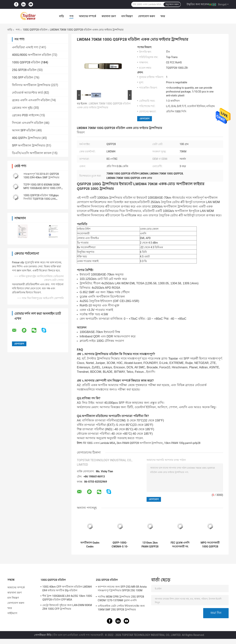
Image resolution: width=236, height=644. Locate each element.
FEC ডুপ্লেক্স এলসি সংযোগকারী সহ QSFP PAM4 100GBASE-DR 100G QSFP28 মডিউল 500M (180, 545)
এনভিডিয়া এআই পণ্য (25, 47)
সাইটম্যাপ (12, 613)
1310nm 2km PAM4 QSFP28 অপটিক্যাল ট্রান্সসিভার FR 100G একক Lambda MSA (150, 545)
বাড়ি (61, 16)
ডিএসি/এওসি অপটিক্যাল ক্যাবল (32, 153)
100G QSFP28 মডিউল (35, 30)
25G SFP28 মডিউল (24, 70)
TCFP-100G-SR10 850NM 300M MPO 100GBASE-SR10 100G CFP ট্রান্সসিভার (42, 188)
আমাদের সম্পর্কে (87, 16)
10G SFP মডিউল (23, 77)
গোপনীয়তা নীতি (43, 635)
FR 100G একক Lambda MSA (99, 443)
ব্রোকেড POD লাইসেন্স (25, 115)
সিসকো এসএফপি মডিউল (28, 123)
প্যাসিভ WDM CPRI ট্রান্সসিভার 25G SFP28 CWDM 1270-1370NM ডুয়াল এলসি (121, 598)
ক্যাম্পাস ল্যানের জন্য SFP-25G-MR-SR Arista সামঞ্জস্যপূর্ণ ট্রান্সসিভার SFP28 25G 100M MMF (122, 589)
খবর (163, 16)
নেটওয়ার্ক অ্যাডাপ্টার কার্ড (27, 93)
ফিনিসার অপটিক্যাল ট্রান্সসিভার (31, 85)
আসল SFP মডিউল (24, 130)
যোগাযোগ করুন (146, 16)
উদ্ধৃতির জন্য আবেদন (198, 4)
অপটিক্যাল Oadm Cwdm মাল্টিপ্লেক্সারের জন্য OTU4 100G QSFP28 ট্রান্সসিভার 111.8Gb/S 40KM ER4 (90, 545)
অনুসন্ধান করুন (172, 4)
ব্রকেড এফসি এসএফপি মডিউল (31, 100)
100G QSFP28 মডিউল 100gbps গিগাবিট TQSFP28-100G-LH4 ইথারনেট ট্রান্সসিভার (41, 199)
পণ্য (71, 16)
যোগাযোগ (145, 119)
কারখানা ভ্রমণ (109, 16)
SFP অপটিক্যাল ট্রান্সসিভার (28, 145)
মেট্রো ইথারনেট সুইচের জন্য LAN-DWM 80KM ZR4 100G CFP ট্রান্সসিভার (67, 607)
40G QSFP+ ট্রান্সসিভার (26, 138)
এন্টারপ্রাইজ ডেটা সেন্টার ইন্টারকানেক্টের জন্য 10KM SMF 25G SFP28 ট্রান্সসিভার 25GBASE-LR (121, 608)
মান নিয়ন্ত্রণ (127, 16)
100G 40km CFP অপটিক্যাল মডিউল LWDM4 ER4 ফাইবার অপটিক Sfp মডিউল (67, 589)
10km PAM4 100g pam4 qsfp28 (182, 443)
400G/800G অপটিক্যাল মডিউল (32, 55)
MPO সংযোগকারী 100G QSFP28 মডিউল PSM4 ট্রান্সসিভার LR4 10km (210, 545)
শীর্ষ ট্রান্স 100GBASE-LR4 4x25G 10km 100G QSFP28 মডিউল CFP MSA (67, 598)
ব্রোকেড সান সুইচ (22, 108)
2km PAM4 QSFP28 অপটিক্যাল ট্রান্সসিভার (140, 443)
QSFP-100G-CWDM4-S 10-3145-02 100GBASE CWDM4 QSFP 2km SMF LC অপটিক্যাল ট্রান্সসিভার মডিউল (120, 545)
